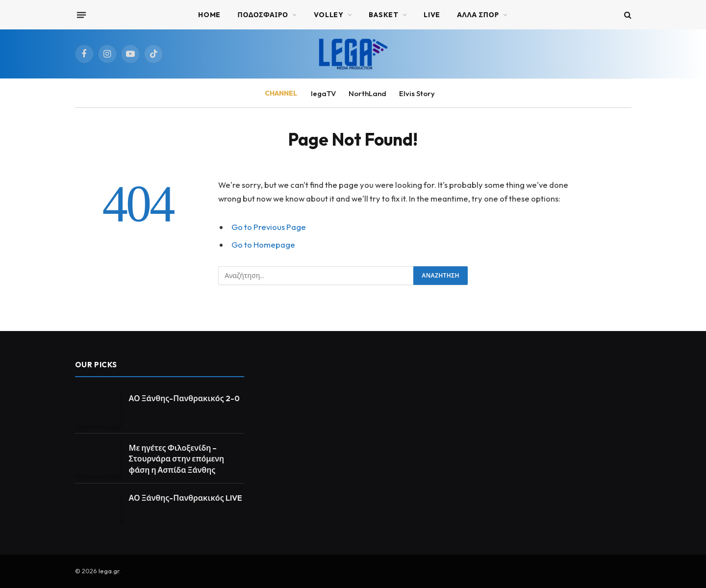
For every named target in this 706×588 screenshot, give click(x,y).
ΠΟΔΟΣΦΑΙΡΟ (263, 15)
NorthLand (367, 93)
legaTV (323, 93)
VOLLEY (329, 15)
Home (209, 15)
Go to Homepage (263, 244)
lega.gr (109, 571)
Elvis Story (417, 93)
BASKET (383, 15)
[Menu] (81, 15)
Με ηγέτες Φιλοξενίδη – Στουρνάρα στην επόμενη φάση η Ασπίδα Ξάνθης (177, 459)
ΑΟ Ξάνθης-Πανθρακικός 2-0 (184, 398)
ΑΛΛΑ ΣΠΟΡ (478, 15)
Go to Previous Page (269, 227)
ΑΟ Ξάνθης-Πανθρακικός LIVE (186, 498)
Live (432, 15)
